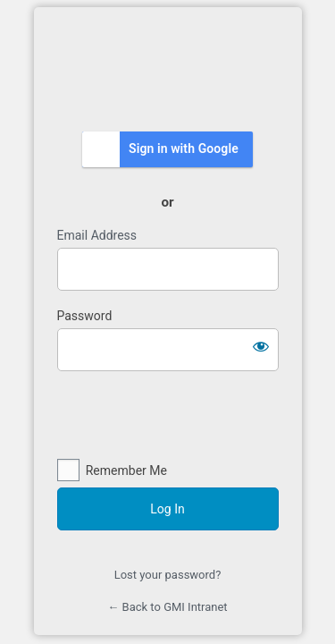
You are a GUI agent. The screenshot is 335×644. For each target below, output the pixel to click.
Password (85, 316)
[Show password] (261, 346)
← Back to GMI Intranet (167, 607)
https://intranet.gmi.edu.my (168, 68)
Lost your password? (168, 575)
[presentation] (168, 416)
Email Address (97, 235)
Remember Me (126, 470)
